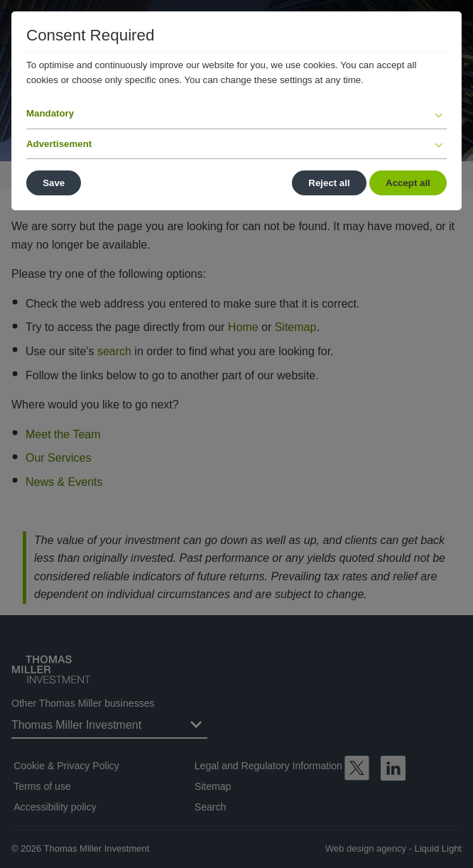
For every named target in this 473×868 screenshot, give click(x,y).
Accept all (408, 183)
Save (54, 183)
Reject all (329, 183)
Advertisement (59, 144)
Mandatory (50, 113)
